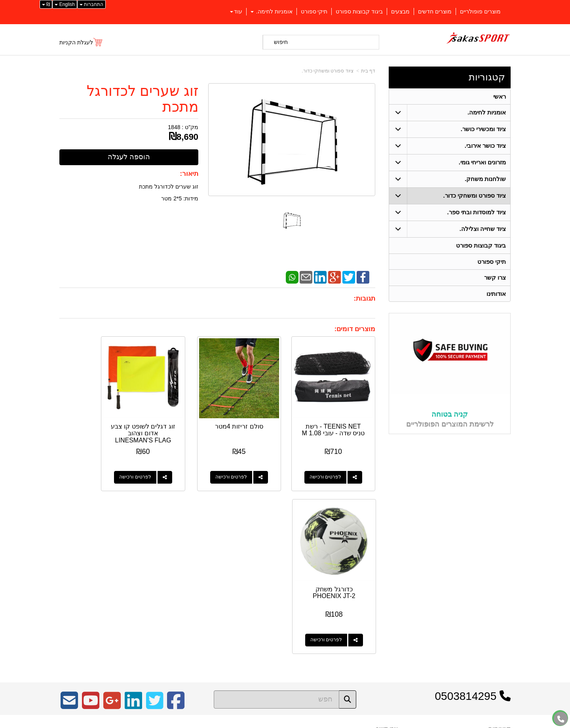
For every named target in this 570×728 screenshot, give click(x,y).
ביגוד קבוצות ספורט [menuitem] (359, 11)
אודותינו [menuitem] (496, 294)
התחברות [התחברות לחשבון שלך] (91, 4)
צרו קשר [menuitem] (495, 278)
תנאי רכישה (386, 597)
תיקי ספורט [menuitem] (314, 11)
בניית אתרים (251, 722)
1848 (174, 127)
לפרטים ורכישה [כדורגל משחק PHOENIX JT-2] (86, 463)
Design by (143, 584)
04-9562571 (369, 587)
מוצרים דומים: (355, 329)
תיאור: (189, 174)
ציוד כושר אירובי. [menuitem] (485, 146)
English (65, 4)
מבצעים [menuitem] (400, 11)
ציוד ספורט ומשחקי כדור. (327, 71)
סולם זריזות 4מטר (258, 413)
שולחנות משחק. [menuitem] (485, 179)
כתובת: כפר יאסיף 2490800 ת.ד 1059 (353, 574)
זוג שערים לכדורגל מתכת (142, 99)
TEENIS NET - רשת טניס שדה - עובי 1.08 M (340, 419)
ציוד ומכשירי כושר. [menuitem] (484, 129)
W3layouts (157, 584)
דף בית (368, 71)
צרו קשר (387, 553)
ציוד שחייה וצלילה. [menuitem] (483, 229)
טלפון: (390, 587)
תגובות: (364, 298)
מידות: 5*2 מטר (180, 198)
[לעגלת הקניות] (81, 42)
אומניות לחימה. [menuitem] (272, 11)
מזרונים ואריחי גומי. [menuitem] (483, 163)
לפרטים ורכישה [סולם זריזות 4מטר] (250, 463)
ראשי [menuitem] (500, 96)
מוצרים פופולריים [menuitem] (480, 11)
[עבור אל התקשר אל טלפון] (561, 719)
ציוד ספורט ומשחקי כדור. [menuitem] (474, 196)
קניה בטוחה (450, 415)
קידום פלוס (272, 722)
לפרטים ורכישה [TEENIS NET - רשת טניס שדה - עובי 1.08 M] (332, 463)
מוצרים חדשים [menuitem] (435, 11)
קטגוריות (487, 77)
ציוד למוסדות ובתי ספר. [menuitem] (476, 212)
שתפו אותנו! (386, 617)
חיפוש (281, 42)
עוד (236, 11)
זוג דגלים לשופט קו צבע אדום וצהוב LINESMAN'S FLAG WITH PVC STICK (176, 426)
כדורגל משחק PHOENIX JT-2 (95, 416)
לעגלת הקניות (76, 42)
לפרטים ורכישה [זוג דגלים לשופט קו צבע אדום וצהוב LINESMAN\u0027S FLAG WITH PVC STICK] (168, 463)
